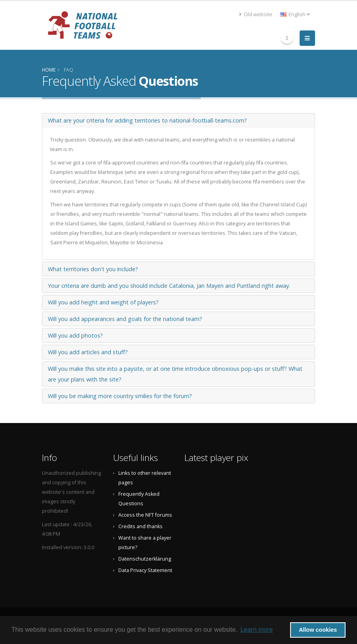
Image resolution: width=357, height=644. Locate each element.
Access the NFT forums (145, 515)
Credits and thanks (141, 526)
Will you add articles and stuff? (88, 352)
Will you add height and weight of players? (103, 302)
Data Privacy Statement (145, 570)
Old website (256, 14)
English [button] (295, 14)
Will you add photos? (75, 335)
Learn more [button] (256, 630)
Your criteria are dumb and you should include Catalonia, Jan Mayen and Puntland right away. (169, 286)
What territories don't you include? (93, 269)
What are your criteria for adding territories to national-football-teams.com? (147, 120)
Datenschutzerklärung (145, 559)
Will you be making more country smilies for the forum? (120, 396)
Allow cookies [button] (318, 630)
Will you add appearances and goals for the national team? (125, 319)
